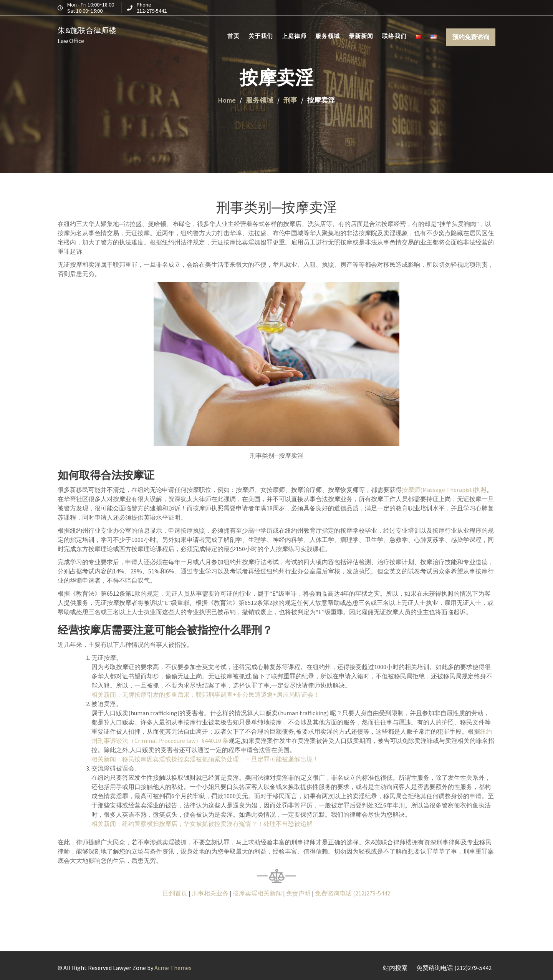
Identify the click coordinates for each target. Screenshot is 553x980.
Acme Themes (173, 968)
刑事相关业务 (210, 893)
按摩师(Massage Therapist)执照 (444, 490)
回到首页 (175, 893)
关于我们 (261, 35)
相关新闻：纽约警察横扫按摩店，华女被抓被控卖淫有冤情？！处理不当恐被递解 (202, 824)
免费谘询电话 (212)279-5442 (353, 893)
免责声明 (298, 893)
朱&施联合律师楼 (87, 29)
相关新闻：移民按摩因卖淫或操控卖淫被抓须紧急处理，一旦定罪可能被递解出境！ (205, 759)
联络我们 (394, 35)
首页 (233, 35)
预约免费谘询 (471, 36)
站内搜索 (395, 968)
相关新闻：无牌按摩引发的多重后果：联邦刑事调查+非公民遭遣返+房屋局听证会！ (206, 694)
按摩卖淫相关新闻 (257, 893)
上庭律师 (294, 35)
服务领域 (328, 35)
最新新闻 (361, 35)
